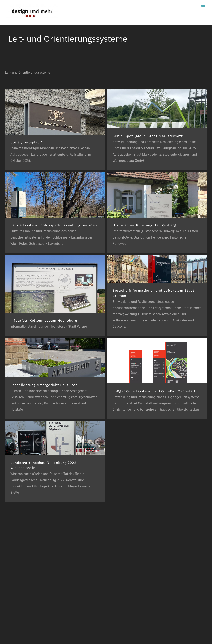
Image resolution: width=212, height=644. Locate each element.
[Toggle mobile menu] (204, 7)
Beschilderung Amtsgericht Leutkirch (44, 385)
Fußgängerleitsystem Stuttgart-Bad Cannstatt (154, 391)
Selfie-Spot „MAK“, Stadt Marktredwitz (148, 136)
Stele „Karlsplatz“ (27, 142)
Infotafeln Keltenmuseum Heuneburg (44, 321)
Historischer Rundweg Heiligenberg (144, 225)
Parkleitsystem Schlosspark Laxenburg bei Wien (54, 225)
